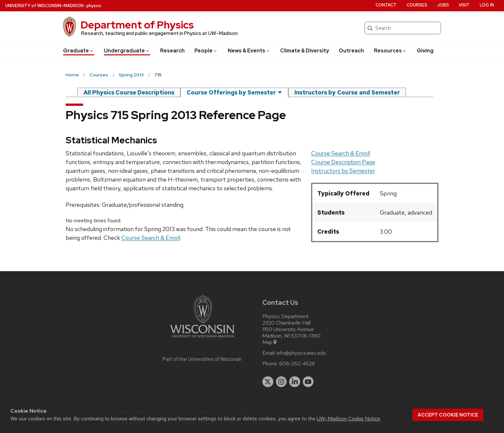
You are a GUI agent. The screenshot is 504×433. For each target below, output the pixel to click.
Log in (487, 5)
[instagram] (281, 382)
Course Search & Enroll (341, 153)
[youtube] (308, 382)
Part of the (202, 359)
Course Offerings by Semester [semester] (231, 92)
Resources (390, 51)
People (206, 51)
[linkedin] (295, 382)
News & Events (249, 51)
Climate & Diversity (305, 51)
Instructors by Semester (343, 171)
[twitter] (268, 382)
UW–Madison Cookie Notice (348, 419)
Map (270, 342)
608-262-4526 (297, 364)
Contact (386, 5)
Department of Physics (137, 25)
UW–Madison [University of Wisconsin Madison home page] (44, 6)
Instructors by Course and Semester (347, 92)
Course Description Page (343, 162)
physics (94, 6)
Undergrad (127, 51)
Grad (79, 51)
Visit (464, 5)
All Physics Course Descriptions (129, 92)
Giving (425, 51)
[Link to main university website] (202, 339)
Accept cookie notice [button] (448, 415)
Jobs (443, 5)
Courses (417, 5)
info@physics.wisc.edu (301, 353)
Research (172, 51)
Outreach (351, 51)
